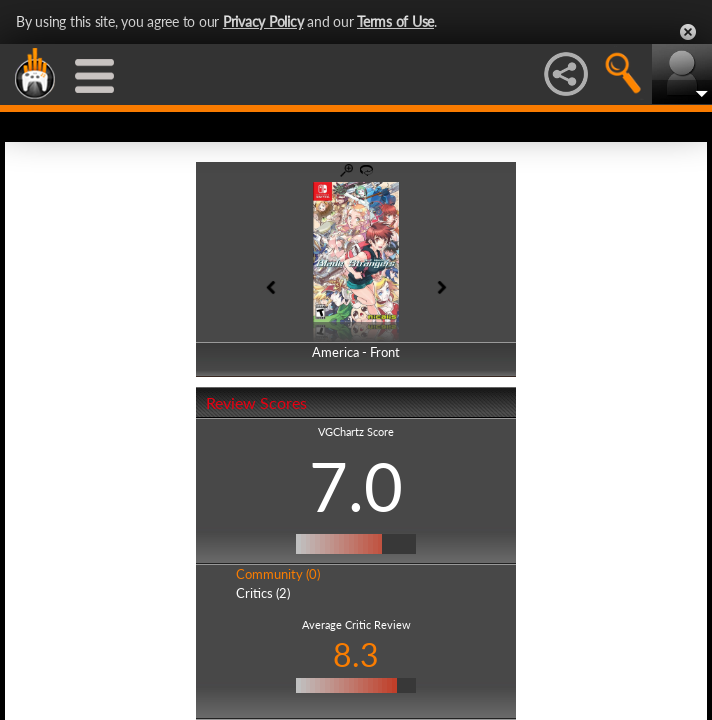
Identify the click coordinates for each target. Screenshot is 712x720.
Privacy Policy (263, 21)
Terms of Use (395, 21)
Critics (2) (263, 593)
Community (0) (278, 574)
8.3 (356, 654)
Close (688, 32)
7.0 (356, 486)
